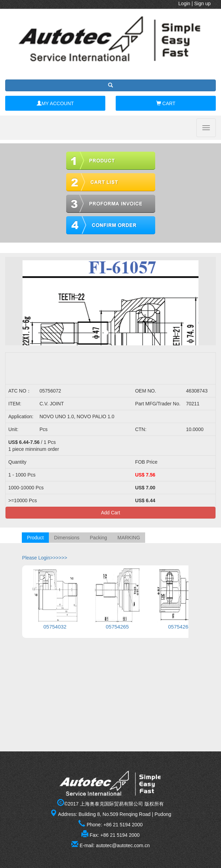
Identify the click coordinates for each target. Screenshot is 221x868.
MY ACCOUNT (55, 103)
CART (166, 103)
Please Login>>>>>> (45, 558)
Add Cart (110, 513)
